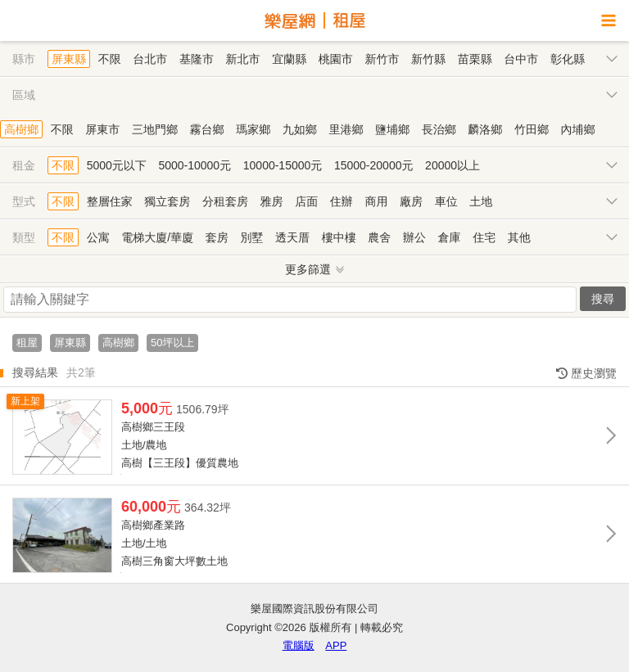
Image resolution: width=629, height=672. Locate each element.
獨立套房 (167, 201)
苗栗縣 (475, 59)
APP (336, 645)
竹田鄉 (532, 129)
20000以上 (453, 165)
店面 (306, 201)
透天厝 (292, 237)
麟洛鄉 (485, 129)
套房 (217, 237)
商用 (376, 201)
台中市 (521, 59)
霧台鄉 (207, 129)
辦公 (414, 237)
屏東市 (102, 129)
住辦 (342, 201)
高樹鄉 (21, 129)
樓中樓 (339, 237)
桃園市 (336, 59)
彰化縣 (568, 59)
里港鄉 (346, 129)
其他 (519, 237)
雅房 (272, 201)
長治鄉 (439, 129)
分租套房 (225, 201)
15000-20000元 (374, 165)
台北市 (150, 59)
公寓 (98, 237)
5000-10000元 (195, 165)
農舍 (379, 237)
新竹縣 (428, 59)
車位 (446, 201)
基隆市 (197, 59)
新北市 (243, 59)
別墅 (251, 237)
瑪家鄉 (253, 129)
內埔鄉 (578, 129)
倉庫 (450, 237)
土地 (481, 201)
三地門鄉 (155, 129)
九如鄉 (300, 129)
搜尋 (603, 299)
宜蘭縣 (289, 59)
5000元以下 (117, 165)
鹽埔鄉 (392, 129)
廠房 (411, 201)
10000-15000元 (283, 165)
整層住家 (110, 201)
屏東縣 (69, 59)
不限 (110, 59)
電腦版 (299, 645)
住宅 (484, 237)
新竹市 (382, 59)
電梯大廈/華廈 (157, 237)
